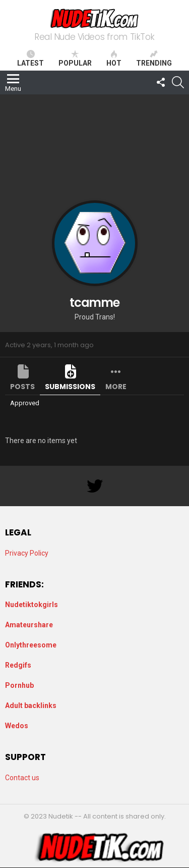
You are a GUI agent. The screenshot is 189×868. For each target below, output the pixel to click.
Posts (22, 387)
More (116, 387)
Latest (30, 59)
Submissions (70, 387)
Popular (75, 59)
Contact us (22, 778)
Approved (25, 403)
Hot (114, 59)
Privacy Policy (27, 553)
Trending (154, 59)
